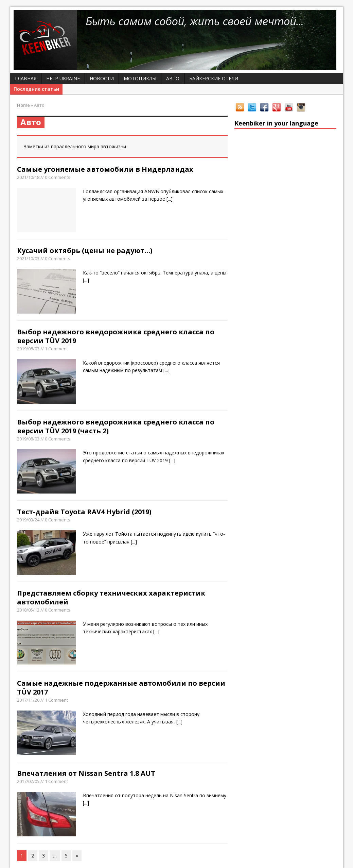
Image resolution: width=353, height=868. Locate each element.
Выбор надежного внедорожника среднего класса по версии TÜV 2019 (116, 336)
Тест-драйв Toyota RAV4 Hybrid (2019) (84, 512)
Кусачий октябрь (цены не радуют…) (85, 251)
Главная (26, 78)
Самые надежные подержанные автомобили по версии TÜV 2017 (121, 688)
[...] (170, 199)
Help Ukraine (63, 78)
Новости (102, 78)
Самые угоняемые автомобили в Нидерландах (105, 169)
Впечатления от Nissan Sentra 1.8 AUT (86, 773)
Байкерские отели (214, 78)
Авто (173, 78)
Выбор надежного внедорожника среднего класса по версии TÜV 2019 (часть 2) (116, 426)
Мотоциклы (140, 78)
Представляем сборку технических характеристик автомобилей (111, 597)
